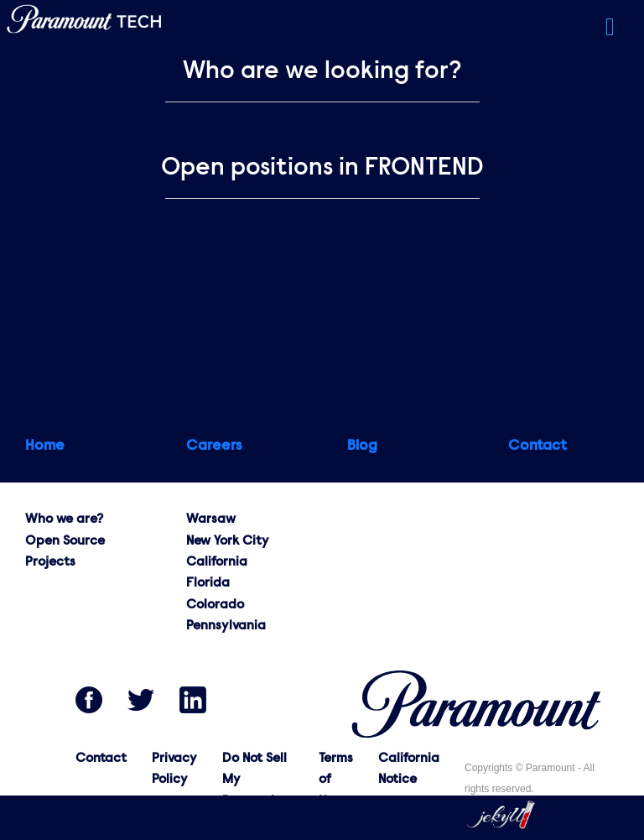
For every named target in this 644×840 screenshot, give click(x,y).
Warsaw (211, 519)
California (217, 562)
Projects (50, 562)
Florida (208, 583)
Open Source (65, 541)
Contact (101, 759)
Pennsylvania (226, 626)
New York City (228, 541)
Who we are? (64, 519)
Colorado (215, 605)
